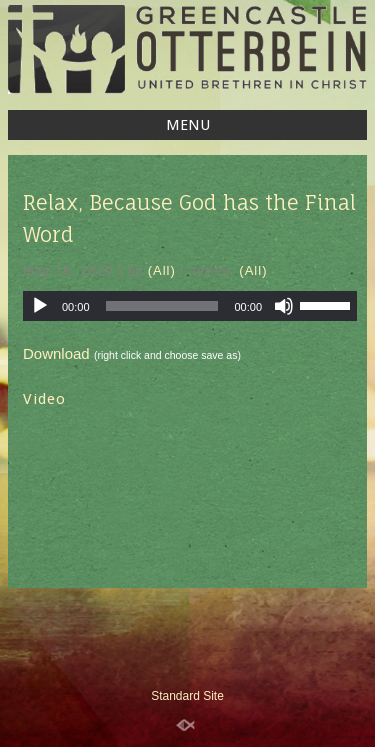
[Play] (40, 306)
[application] (190, 306)
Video (44, 399)
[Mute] (284, 306)
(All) (162, 270)
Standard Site (187, 696)
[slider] (162, 306)
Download (56, 353)
